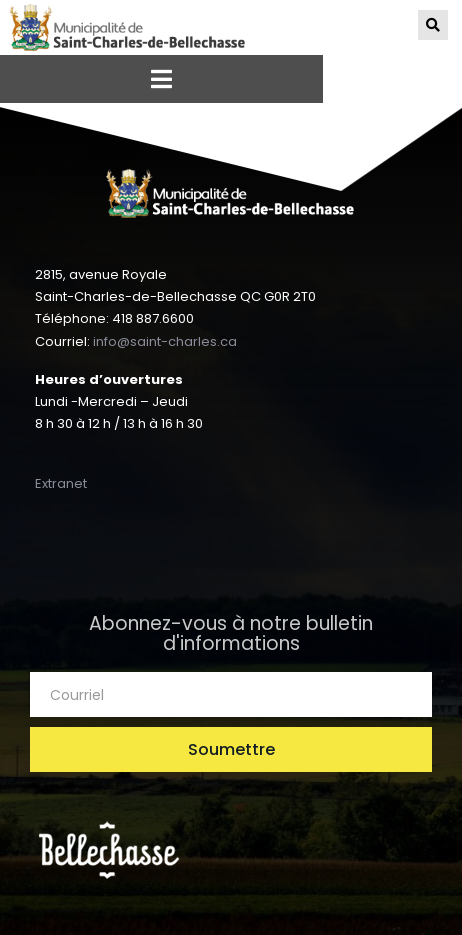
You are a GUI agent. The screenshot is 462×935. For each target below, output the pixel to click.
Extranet (61, 483)
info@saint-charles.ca (165, 341)
